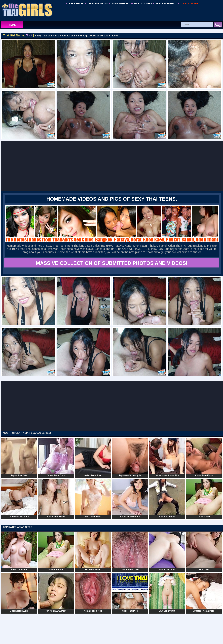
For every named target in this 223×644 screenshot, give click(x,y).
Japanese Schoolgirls (130, 457)
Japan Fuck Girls (56, 457)
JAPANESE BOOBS (97, 3)
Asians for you (56, 551)
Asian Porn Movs (204, 457)
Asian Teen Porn (93, 457)
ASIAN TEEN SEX (121, 3)
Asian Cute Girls (19, 551)
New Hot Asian (93, 551)
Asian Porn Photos (130, 498)
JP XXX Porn (204, 498)
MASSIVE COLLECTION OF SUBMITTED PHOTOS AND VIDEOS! (112, 263)
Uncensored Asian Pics (167, 457)
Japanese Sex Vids (19, 498)
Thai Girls (204, 551)
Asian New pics (167, 551)
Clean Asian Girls (130, 551)
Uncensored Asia (19, 593)
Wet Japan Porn (93, 498)
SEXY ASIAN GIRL (165, 3)
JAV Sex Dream (167, 593)
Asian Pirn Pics (167, 498)
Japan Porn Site (19, 457)
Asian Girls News (56, 498)
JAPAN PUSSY (76, 3)
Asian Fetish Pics (93, 593)
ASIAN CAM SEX (189, 3)
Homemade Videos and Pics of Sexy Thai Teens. (112, 199)
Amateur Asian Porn (204, 593)
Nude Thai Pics (130, 593)
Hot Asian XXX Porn (56, 593)
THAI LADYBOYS (143, 3)
